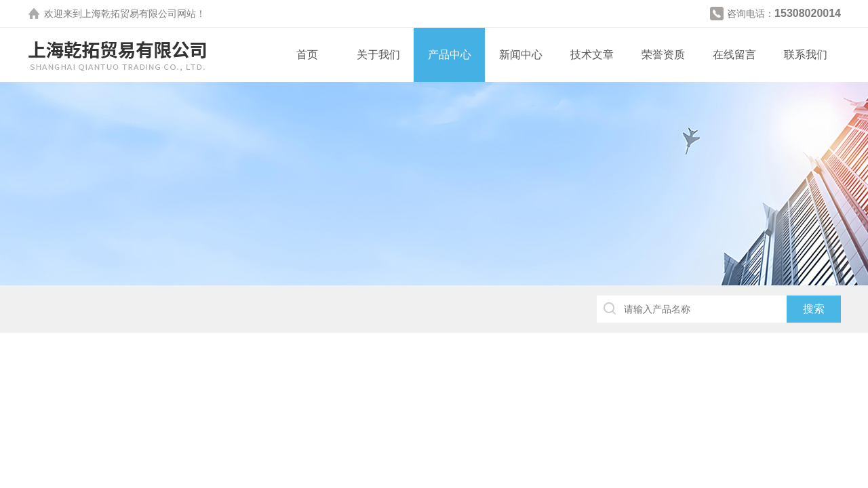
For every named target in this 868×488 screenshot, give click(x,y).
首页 (307, 55)
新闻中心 (521, 55)
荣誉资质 (663, 55)
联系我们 (806, 55)
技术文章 (592, 55)
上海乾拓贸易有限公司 (130, 14)
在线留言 (734, 55)
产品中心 (450, 55)
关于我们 (378, 55)
